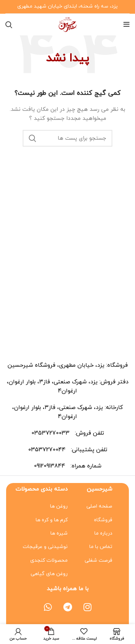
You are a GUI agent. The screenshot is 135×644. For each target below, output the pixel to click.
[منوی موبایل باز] (127, 25)
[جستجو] (9, 25)
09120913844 (50, 466)
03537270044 (48, 450)
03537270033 (51, 433)
